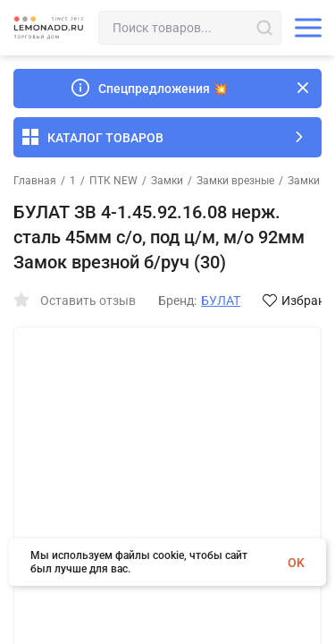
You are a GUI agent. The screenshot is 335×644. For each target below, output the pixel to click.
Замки (167, 181)
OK (296, 563)
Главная (35, 181)
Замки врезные (235, 181)
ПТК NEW (113, 181)
